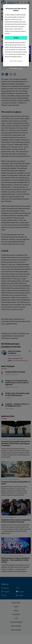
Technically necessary (16, 61)
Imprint (20, 68)
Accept (16, 38)
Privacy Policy (14, 68)
